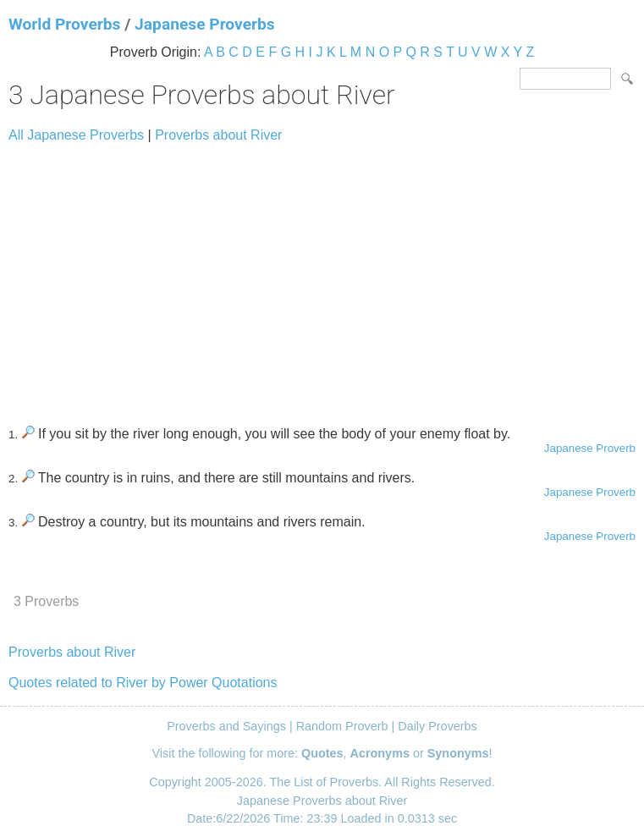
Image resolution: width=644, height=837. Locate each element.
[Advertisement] (322, 277)
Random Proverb (342, 726)
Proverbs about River (218, 135)
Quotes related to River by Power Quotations (143, 683)
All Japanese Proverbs (76, 135)
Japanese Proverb (590, 448)
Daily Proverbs (438, 726)
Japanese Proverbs (205, 24)
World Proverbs (64, 24)
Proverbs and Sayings (226, 726)
